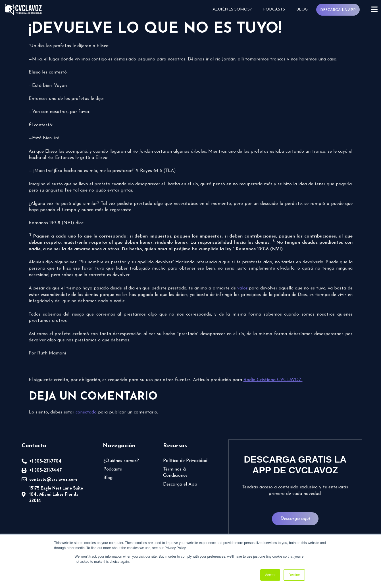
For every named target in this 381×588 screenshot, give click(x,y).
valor (242, 288)
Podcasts (276, 9)
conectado (85, 412)
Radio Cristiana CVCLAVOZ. (266, 380)
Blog (304, 9)
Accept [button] (270, 575)
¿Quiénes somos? (234, 9)
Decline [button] (294, 575)
